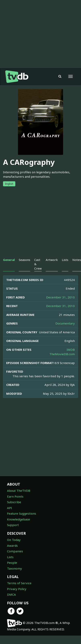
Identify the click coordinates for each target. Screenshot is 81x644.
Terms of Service (19, 583)
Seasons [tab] (24, 260)
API (9, 508)
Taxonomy (15, 568)
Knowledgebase (19, 519)
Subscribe (14, 502)
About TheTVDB (19, 491)
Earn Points (15, 496)
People (12, 563)
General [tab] (9, 260)
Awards (12, 546)
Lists (10, 557)
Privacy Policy (17, 589)
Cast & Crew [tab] (38, 264)
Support (13, 525)
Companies (15, 551)
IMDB (71, 350)
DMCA (11, 594)
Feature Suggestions (22, 513)
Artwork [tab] (52, 260)
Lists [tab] (65, 260)
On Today (14, 540)
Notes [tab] (77, 260)
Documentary (65, 323)
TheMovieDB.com (62, 354)
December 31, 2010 (60, 297)
